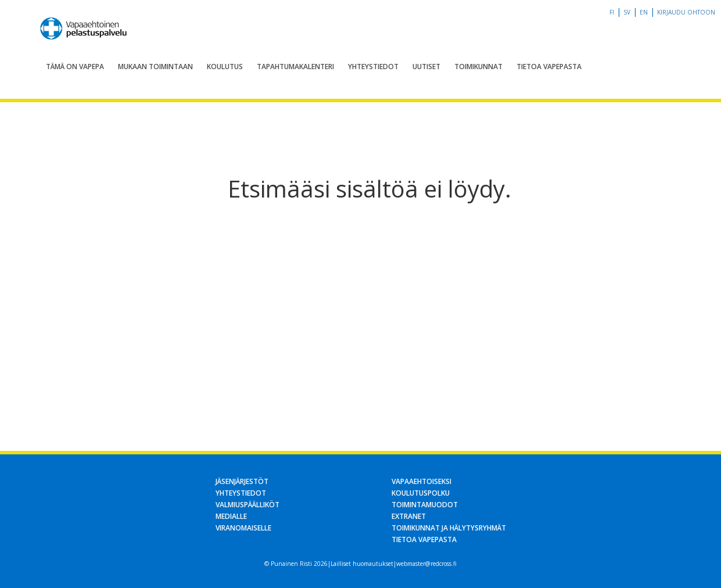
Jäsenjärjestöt (242, 481)
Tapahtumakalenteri (295, 67)
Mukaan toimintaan (155, 67)
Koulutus (225, 67)
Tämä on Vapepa (75, 67)
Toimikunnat (478, 67)
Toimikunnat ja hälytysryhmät (449, 528)
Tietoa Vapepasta (549, 67)
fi (612, 12)
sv (627, 12)
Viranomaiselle (243, 528)
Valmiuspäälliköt (247, 505)
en (644, 12)
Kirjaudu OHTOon (686, 12)
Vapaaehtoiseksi (422, 481)
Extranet (409, 516)
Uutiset (426, 67)
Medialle (231, 516)
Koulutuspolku (421, 493)
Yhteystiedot (373, 67)
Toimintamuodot (425, 505)
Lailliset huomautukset (362, 564)
